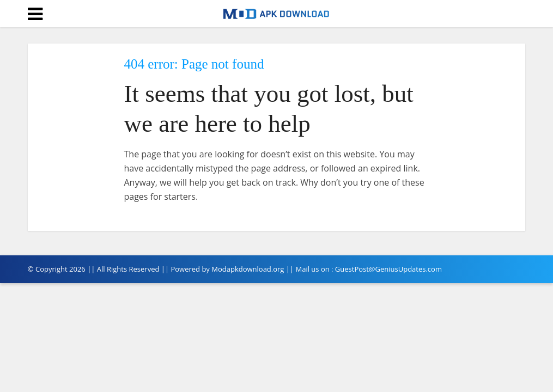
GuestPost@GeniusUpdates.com (388, 269)
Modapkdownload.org (248, 269)
